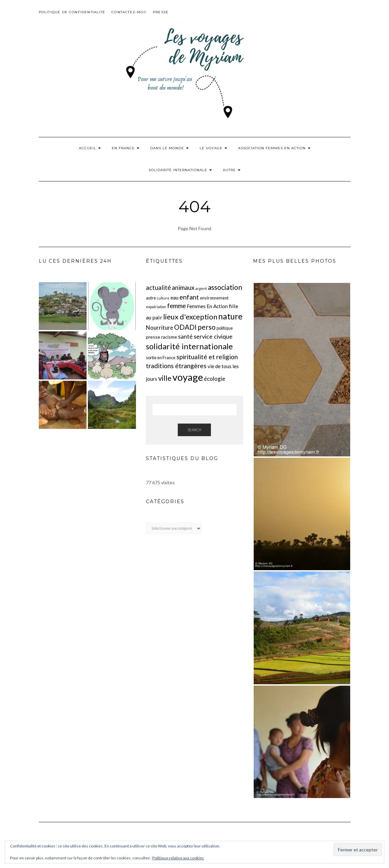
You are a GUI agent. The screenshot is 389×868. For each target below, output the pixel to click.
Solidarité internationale (180, 170)
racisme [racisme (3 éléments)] (169, 337)
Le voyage (213, 148)
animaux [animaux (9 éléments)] (183, 288)
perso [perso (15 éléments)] (207, 327)
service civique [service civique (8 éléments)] (213, 336)
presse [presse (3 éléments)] (153, 337)
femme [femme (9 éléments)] (176, 306)
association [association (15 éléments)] (225, 287)
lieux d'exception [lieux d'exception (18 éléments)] (190, 317)
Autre (232, 170)
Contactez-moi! (129, 12)
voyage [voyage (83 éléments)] (188, 377)
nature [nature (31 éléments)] (230, 316)
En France (126, 148)
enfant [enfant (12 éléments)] (189, 297)
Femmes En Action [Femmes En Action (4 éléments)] (207, 306)
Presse (161, 12)
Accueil (90, 148)
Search (194, 430)
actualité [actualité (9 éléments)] (158, 288)
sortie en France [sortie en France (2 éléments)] (161, 358)
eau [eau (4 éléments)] (174, 298)
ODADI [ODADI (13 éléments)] (185, 327)
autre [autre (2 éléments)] (151, 298)
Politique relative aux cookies (178, 858)
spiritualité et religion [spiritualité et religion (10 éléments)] (207, 357)
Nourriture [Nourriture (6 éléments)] (160, 328)
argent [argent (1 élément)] (201, 288)
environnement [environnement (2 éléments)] (214, 298)
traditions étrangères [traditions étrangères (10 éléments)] (176, 366)
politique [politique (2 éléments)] (225, 328)
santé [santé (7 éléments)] (185, 336)
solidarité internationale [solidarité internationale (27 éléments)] (189, 346)
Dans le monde (169, 148)
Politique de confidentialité (72, 12)
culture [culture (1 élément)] (163, 298)
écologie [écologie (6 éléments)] (215, 379)
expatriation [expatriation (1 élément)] (156, 307)
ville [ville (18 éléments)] (165, 378)
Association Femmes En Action (274, 148)
